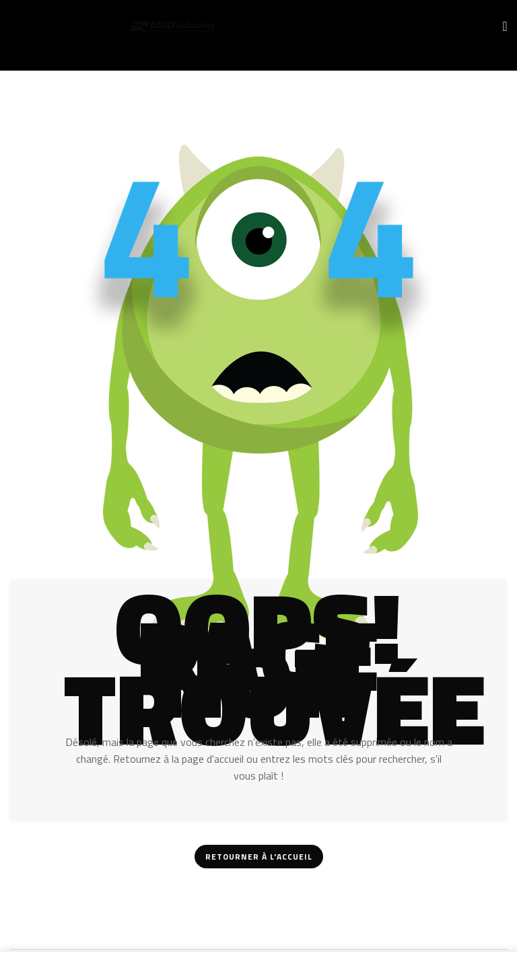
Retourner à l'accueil (259, 857)
